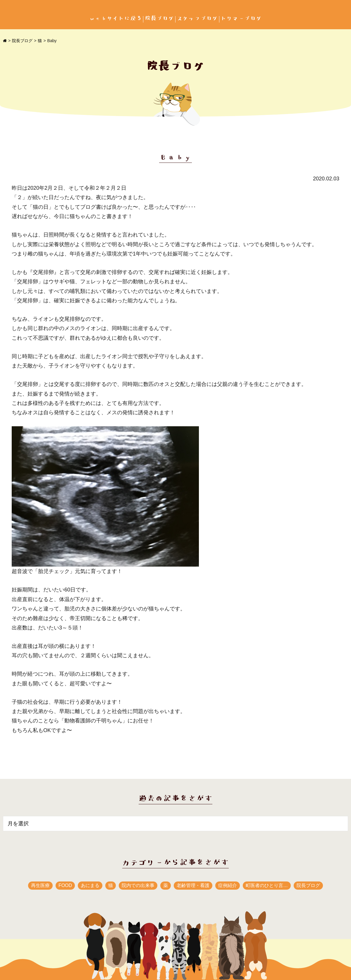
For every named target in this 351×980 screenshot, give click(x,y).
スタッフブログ (197, 19)
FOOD (65, 885)
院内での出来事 (138, 885)
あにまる (90, 885)
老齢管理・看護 (193, 885)
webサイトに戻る (116, 19)
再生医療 (40, 885)
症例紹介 (228, 885)
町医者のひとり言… (267, 885)
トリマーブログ (241, 19)
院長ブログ (159, 19)
